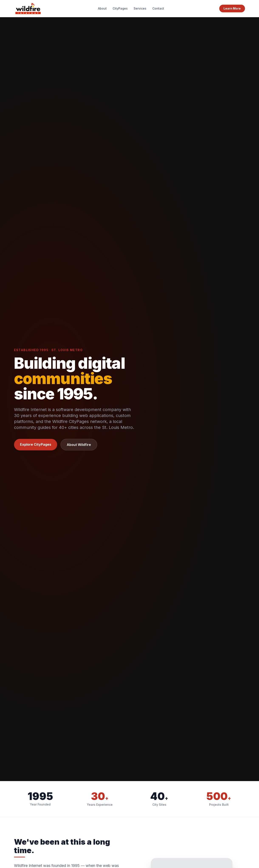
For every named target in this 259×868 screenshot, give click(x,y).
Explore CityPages (36, 444)
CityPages (120, 8)
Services (140, 8)
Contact (158, 8)
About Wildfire (79, 445)
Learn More (232, 8)
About (102, 8)
